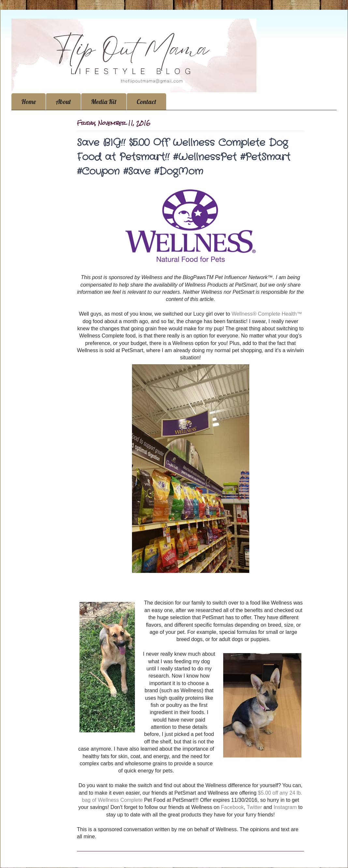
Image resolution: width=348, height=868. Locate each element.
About (63, 102)
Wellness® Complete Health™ (267, 314)
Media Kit (104, 102)
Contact (146, 102)
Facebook (232, 807)
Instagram (285, 807)
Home (29, 102)
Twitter (254, 807)
